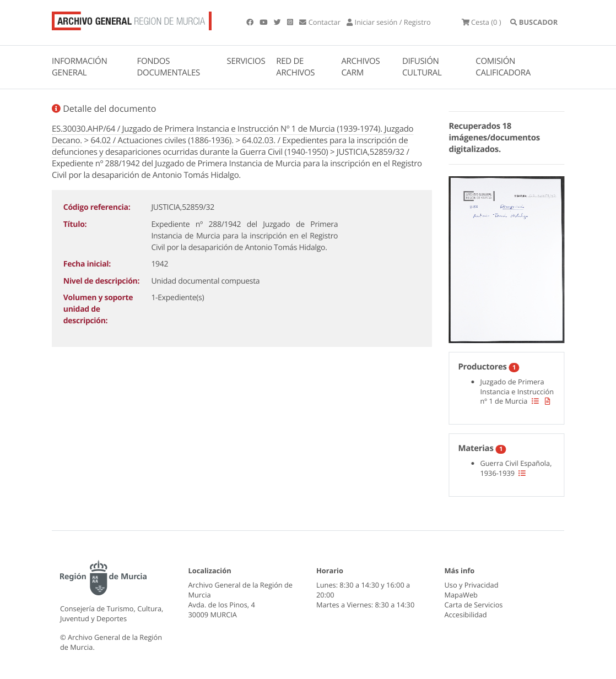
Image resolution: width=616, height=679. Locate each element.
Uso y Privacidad (472, 585)
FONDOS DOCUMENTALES (168, 67)
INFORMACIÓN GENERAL (79, 67)
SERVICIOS (246, 61)
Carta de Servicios (474, 605)
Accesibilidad (466, 615)
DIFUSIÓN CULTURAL (422, 67)
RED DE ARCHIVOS (295, 67)
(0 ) (482, 22)
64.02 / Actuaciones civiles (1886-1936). (162, 140)
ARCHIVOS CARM (360, 67)
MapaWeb (461, 595)
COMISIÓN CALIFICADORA (503, 67)
